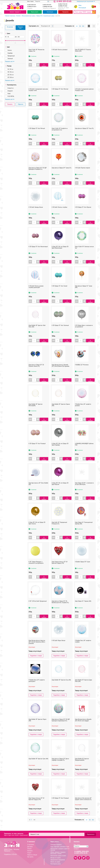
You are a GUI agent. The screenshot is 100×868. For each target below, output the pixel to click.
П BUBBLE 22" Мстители (82, 369)
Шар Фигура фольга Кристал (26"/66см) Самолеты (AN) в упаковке (37, 645)
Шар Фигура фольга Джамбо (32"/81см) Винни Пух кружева (60, 370)
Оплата (29, 849)
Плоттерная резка (56, 864)
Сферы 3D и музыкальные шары (44, 16)
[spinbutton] (34, 65)
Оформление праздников (58, 860)
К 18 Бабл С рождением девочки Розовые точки (84, 94)
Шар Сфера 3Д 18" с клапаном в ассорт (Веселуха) (84, 488)
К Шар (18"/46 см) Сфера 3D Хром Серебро (60, 448)
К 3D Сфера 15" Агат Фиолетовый (38, 251)
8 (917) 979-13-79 (47, 5)
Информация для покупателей (86, 1)
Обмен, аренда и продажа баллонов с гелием (58, 853)
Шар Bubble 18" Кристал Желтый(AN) (36, 409)
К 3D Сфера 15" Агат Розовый (37, 448)
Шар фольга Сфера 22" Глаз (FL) (84, 132)
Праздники (65, 12)
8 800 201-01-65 (64, 1)
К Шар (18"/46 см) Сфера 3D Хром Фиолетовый (60, 251)
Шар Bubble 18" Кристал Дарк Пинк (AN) (83, 685)
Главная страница (9, 16)
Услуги (29, 853)
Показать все (20, 28)
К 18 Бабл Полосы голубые (59, 211)
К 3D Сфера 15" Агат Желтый (60, 93)
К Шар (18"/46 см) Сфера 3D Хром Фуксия (60, 488)
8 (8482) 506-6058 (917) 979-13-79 (83, 852)
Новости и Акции (32, 855)
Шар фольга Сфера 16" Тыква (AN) (84, 291)
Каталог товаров (15, 12)
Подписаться (91, 834)
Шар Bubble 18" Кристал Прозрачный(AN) (82, 763)
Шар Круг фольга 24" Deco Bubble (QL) (38, 488)
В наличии (10, 27)
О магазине (31, 845)
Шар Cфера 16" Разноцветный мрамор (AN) (84, 527)
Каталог (18, 16)
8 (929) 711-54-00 (63, 4)
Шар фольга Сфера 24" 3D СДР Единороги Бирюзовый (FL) (61, 724)
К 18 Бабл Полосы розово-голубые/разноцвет (36, 291)
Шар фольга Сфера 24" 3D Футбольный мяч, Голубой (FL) (60, 606)
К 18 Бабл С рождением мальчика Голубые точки (38, 94)
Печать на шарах (55, 862)
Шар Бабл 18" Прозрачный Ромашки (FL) (59, 527)
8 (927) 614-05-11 (32, 5)
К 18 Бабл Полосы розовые (60, 54)
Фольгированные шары (28, 16)
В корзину (44, 65)
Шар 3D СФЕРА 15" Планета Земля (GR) (83, 54)
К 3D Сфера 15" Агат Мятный (37, 132)
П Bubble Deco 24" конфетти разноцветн (37, 685)
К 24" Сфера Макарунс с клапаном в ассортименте (36, 566)
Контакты (30, 851)
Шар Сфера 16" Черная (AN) (83, 605)
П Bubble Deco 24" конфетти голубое (83, 645)
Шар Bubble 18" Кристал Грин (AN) (38, 763)
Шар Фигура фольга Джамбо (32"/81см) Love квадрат (83, 724)
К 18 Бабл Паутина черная (82, 172)
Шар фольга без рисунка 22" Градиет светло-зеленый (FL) (83, 803)
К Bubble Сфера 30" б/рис (83, 566)
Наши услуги (35, 12)
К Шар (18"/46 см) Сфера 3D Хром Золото (37, 527)
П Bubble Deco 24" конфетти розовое (83, 409)
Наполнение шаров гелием (58, 856)
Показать (10, 104)
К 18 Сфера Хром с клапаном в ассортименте (84, 330)
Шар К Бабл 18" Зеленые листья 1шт (84, 251)
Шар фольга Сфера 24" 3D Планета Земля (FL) (36, 370)
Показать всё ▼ (10, 62)
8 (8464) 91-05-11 (32, 7)
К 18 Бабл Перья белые (58, 645)
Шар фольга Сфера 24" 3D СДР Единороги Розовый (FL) (38, 173)
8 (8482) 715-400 (63, 6)
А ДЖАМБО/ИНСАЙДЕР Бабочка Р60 (84, 448)
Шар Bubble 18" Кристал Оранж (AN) (61, 409)
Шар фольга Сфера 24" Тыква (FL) (62, 172)
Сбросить (21, 104)
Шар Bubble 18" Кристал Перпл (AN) (37, 724)
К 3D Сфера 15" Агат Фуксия (83, 211)
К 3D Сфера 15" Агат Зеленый (60, 329)
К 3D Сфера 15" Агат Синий (59, 290)
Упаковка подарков (56, 845)
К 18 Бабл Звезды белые (36, 211)
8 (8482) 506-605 (47, 7)
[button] (38, 65)
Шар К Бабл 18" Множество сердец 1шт (36, 54)
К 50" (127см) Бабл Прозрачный (38, 605)
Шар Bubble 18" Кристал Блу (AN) (61, 684)
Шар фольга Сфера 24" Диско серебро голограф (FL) (60, 763)
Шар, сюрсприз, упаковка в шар (60, 847)
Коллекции (50, 12)
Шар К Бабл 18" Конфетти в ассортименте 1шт (60, 133)
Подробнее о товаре (36, 656)
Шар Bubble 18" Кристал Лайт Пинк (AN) (37, 330)
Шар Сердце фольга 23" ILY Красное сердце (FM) (36, 803)
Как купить (30, 857)
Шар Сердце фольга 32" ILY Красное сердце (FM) (60, 566)
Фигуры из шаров (56, 858)
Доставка (30, 847)
